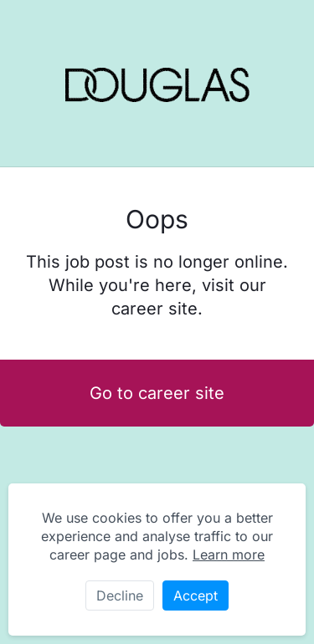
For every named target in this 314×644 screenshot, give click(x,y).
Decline (120, 595)
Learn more (229, 555)
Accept (196, 595)
